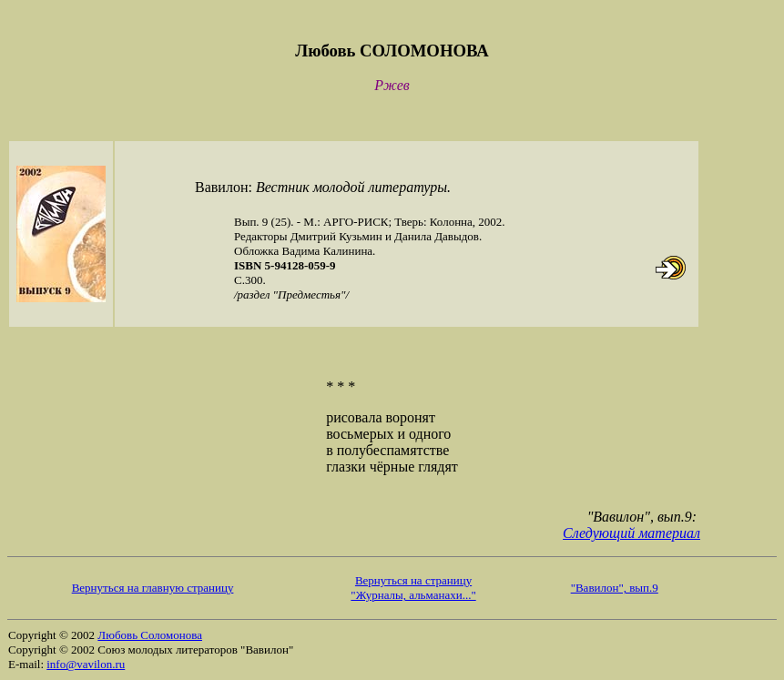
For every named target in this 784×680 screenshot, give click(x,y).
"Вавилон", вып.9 (615, 588)
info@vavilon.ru (86, 664)
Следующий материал (631, 533)
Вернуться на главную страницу (153, 588)
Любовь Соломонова (150, 635)
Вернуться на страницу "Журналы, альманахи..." (413, 588)
